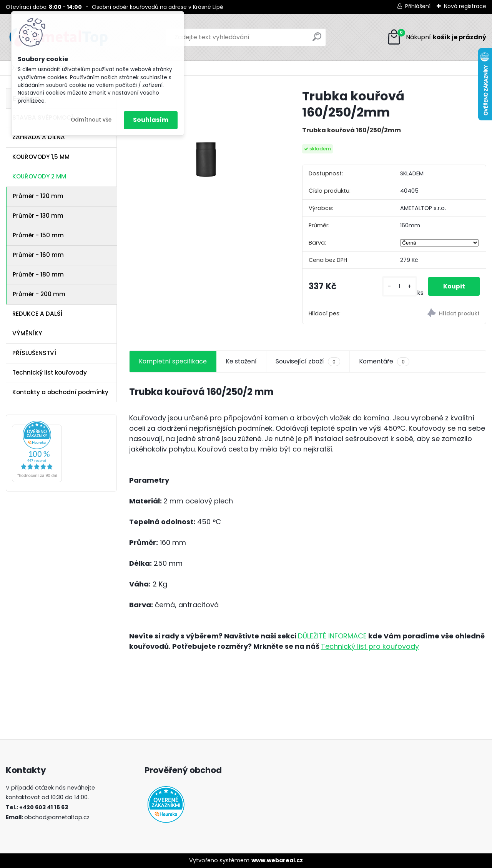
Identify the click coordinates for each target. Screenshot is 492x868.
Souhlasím (151, 120)
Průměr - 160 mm (38, 255)
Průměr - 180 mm (38, 274)
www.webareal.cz (277, 860)
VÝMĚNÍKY (27, 333)
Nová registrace (465, 6)
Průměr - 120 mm (38, 196)
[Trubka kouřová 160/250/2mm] (203, 162)
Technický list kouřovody (50, 372)
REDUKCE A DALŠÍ (37, 314)
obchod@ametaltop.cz (57, 817)
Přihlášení (418, 6)
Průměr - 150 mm (38, 235)
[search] (317, 40)
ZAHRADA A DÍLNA (39, 137)
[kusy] (399, 286)
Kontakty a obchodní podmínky (60, 392)
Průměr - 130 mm (38, 216)
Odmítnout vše (91, 120)
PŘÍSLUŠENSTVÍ (34, 353)
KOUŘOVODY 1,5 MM (41, 157)
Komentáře (384, 362)
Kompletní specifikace (173, 361)
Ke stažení (241, 361)
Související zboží (308, 362)
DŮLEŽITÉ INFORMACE (332, 636)
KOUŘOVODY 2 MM (39, 176)
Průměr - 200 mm (39, 294)
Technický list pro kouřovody (370, 646)
